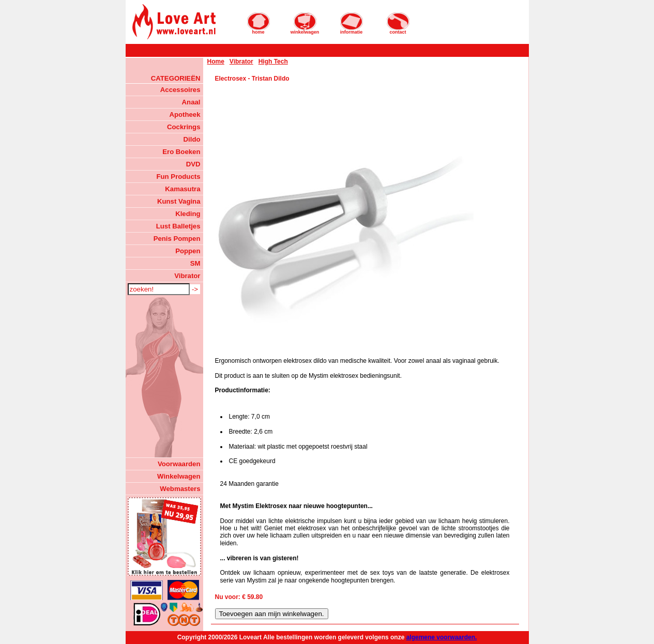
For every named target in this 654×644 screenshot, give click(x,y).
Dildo (192, 139)
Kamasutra (182, 189)
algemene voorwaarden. (442, 637)
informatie (352, 23)
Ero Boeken (181, 152)
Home (216, 62)
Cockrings (184, 127)
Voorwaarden (179, 464)
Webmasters (180, 489)
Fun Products (179, 177)
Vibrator (187, 276)
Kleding (188, 214)
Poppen (188, 251)
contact (398, 23)
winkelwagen (305, 23)
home (258, 23)
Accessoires (180, 90)
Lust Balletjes (178, 226)
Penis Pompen (177, 239)
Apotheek (185, 114)
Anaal (191, 102)
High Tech (273, 62)
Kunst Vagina (179, 201)
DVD (193, 164)
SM (195, 263)
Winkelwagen (179, 476)
